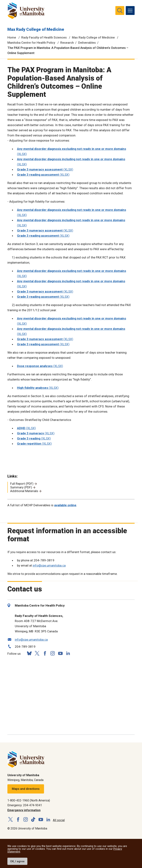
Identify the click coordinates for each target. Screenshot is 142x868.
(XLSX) (45, 169)
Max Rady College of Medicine (36, 29)
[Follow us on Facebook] (45, 653)
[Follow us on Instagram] (53, 653)
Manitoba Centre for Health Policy (31, 43)
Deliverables (87, 43)
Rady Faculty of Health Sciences (44, 37)
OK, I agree (17, 861)
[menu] (130, 11)
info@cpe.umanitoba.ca (49, 565)
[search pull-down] (120, 11)
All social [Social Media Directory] (59, 820)
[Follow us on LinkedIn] (68, 653)
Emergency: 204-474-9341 (25, 805)
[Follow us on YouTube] (60, 653)
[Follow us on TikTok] (33, 820)
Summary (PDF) (21, 487)
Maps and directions (26, 789)
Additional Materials (24, 491)
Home (12, 37)
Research (67, 43)
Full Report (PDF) (22, 484)
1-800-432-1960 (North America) (29, 800)
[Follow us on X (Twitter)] (37, 653)
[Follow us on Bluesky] (29, 653)
